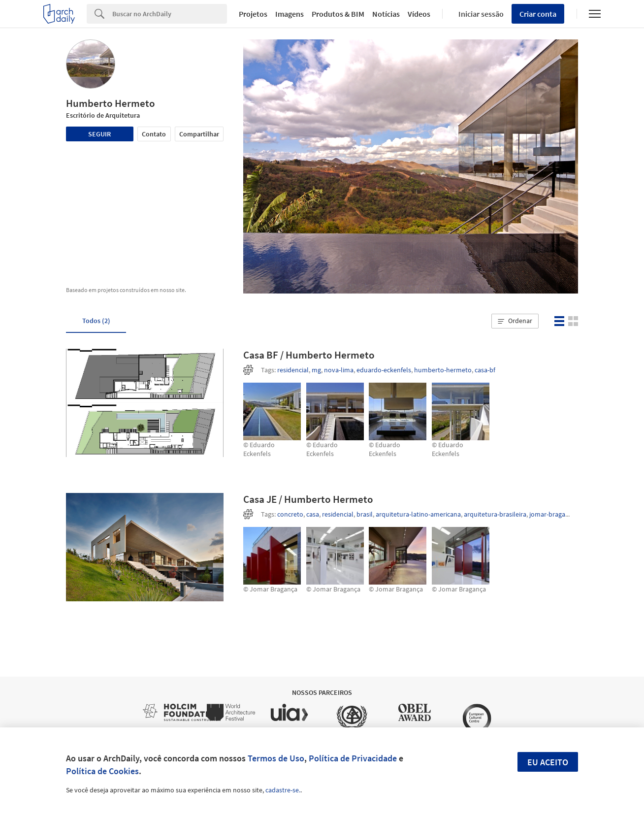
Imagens (290, 14)
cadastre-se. (283, 790)
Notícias (386, 14)
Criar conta (538, 14)
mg (316, 370)
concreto (290, 514)
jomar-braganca (552, 514)
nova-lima (339, 370)
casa (313, 514)
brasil (365, 514)
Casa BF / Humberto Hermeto (309, 355)
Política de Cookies (102, 771)
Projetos (253, 14)
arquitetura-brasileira (495, 514)
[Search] (170, 14)
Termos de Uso (276, 758)
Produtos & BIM (338, 14)
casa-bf (485, 370)
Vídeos (419, 14)
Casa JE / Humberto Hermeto (308, 499)
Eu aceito (548, 762)
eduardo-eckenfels (384, 370)
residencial (293, 370)
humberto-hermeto (443, 370)
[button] (515, 321)
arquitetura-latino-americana (418, 514)
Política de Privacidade (353, 758)
